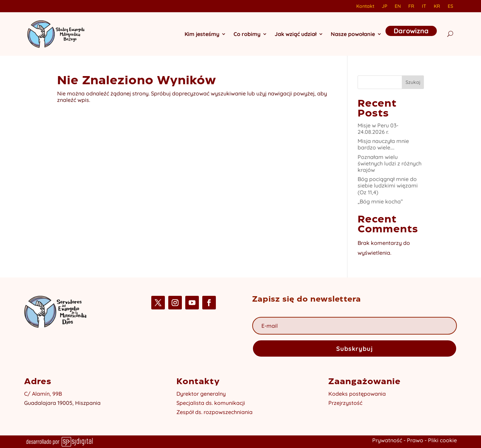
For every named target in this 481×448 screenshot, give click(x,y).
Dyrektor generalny (201, 394)
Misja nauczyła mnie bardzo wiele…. (383, 144)
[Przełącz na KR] (437, 7)
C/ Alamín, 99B (43, 394)
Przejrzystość (345, 403)
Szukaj (413, 82)
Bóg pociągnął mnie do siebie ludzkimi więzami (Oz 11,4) (388, 185)
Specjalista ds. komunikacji (211, 403)
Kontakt (365, 6)
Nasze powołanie (353, 34)
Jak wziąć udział (296, 34)
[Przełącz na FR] (411, 7)
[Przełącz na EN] (398, 7)
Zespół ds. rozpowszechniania (214, 412)
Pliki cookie (442, 440)
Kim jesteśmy (202, 34)
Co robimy (247, 34)
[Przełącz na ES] (450, 7)
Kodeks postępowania (357, 394)
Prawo (415, 440)
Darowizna (411, 31)
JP (384, 6)
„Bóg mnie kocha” (380, 201)
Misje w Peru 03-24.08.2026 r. (378, 129)
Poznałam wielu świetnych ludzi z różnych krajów (390, 163)
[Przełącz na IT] (424, 7)
